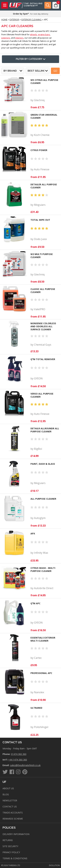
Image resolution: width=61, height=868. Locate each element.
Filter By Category (31, 59)
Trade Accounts (13, 813)
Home (4, 20)
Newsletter (10, 800)
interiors (19, 38)
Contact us (10, 807)
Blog (6, 794)
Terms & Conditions (15, 858)
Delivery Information (16, 834)
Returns (8, 840)
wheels (34, 34)
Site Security (10, 846)
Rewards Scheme (13, 819)
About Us (8, 788)
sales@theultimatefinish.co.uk (25, 765)
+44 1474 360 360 (18, 760)
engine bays (44, 34)
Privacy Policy (11, 852)
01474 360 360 (19, 754)
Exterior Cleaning (31, 20)
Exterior (14, 20)
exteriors (6, 38)
